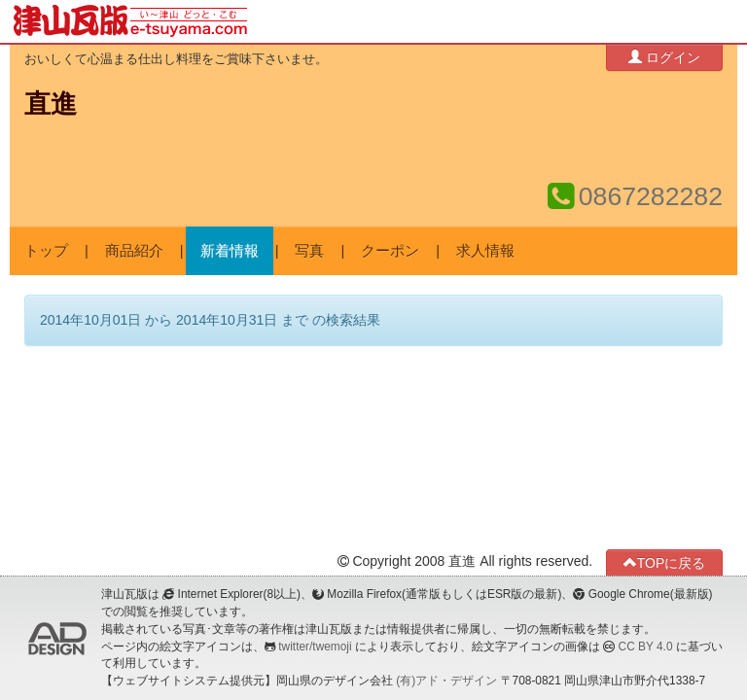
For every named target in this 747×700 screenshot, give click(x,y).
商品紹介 (134, 251)
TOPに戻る (665, 562)
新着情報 (230, 251)
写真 (309, 251)
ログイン (664, 57)
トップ (46, 251)
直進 (51, 104)
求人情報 (485, 251)
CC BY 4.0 (646, 647)
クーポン (390, 251)
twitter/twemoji (315, 647)
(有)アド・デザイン (446, 681)
